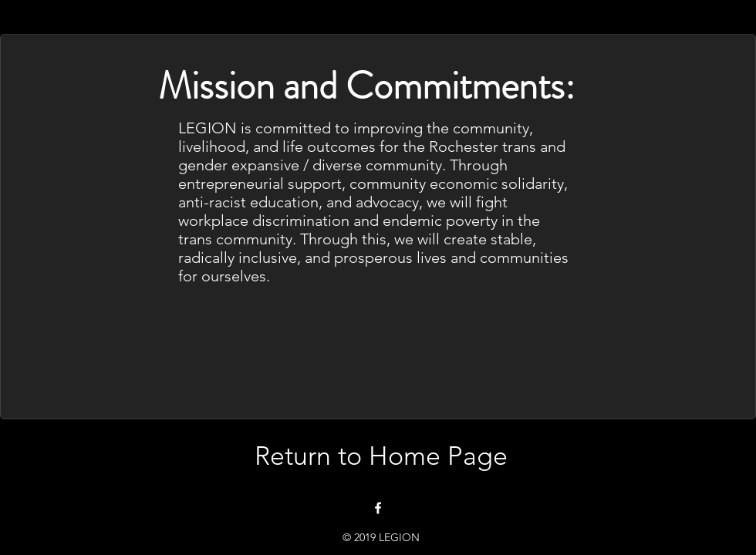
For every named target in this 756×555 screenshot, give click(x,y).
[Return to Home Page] (381, 456)
